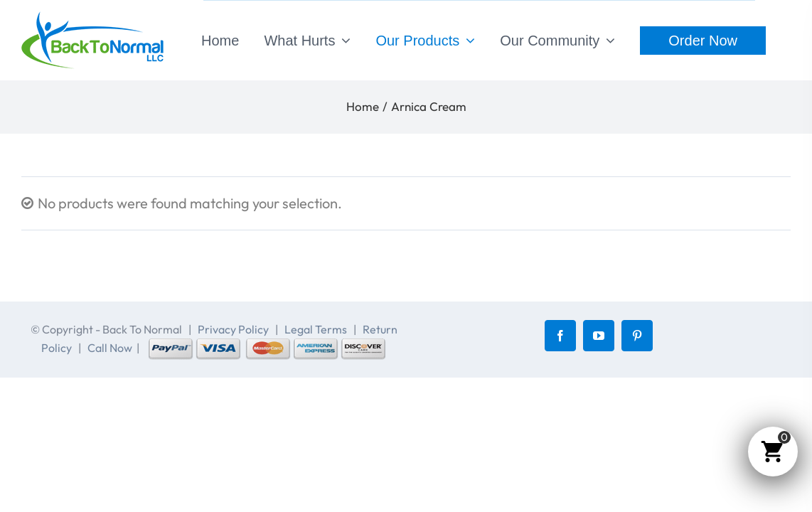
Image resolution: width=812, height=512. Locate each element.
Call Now (110, 348)
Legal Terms (316, 329)
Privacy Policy (233, 329)
